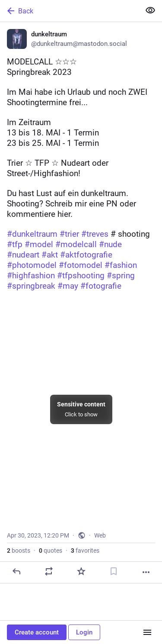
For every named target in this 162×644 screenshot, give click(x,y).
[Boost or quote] (49, 571)
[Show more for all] (150, 10)
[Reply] (16, 571)
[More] (146, 572)
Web (100, 535)
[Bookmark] (114, 571)
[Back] (69, 11)
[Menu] (147, 632)
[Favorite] (81, 571)
